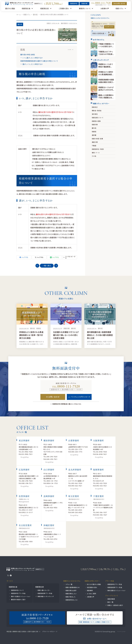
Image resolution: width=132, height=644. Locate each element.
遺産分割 (95, 142)
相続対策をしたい (71, 594)
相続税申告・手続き (98, 149)
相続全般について (98, 118)
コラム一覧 (69, 584)
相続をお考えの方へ (92, 581)
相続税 (94, 132)
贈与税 (35, 15)
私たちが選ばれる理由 (94, 584)
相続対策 (84, 4)
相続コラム (27, 15)
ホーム (19, 15)
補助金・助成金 (97, 111)
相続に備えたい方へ (44, 590)
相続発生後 (13, 587)
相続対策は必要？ (71, 591)
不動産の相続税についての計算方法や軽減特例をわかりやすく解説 (106, 48)
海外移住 (95, 114)
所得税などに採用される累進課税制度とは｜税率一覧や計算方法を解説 (106, 76)
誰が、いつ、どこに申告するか (33, 64)
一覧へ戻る (47, 266)
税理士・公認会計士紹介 (115, 605)
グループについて (112, 596)
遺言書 (94, 135)
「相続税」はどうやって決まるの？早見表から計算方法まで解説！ (106, 54)
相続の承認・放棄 (97, 139)
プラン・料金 (110, 581)
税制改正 (95, 107)
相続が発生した (71, 597)
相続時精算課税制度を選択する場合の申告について (39, 61)
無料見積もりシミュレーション (116, 591)
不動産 (94, 146)
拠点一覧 (110, 602)
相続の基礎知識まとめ (73, 587)
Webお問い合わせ (109, 27)
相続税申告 (74, 4)
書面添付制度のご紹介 (18, 600)
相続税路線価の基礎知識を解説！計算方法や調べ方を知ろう (106, 82)
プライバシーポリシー (49, 632)
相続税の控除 (96, 121)
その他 (94, 156)
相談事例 (90, 591)
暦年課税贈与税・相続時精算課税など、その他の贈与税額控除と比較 (100, 335)
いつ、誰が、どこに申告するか (33, 58)
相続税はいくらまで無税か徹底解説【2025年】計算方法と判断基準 (106, 68)
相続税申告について (17, 590)
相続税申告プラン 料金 (18, 593)
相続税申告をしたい (72, 600)
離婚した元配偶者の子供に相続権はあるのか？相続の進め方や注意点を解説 (106, 99)
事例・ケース (96, 153)
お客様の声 (90, 597)
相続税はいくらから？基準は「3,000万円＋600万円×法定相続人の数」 (106, 91)
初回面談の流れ (92, 587)
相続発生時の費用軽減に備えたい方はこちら (67, 404)
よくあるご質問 (91, 594)
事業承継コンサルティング (46, 596)
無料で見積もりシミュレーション (21, 596)
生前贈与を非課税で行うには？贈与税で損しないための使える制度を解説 (66, 335)
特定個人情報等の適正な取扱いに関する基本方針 (23, 632)
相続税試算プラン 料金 (45, 593)
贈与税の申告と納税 (28, 55)
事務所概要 (111, 599)
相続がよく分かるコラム (72, 581)
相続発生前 (40, 587)
